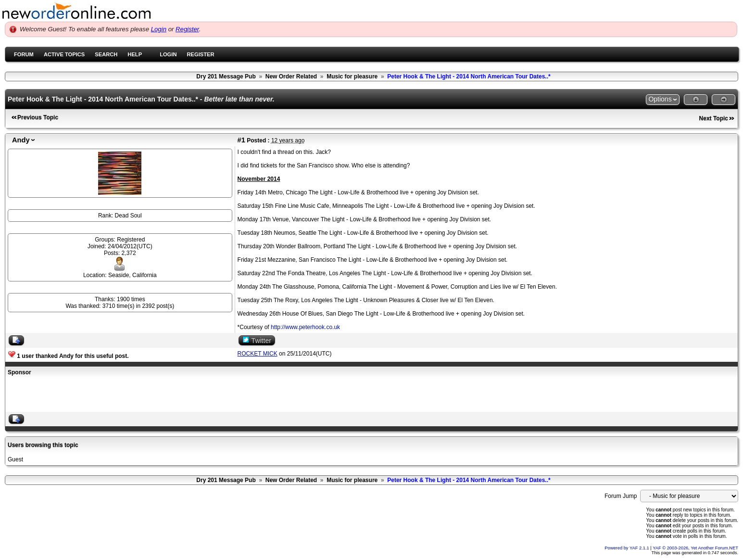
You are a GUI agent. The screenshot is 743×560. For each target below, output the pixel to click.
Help (135, 54)
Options (660, 99)
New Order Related (291, 76)
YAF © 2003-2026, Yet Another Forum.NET (695, 548)
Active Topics (64, 54)
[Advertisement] (120, 395)
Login (159, 29)
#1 (241, 140)
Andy (21, 140)
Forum (24, 54)
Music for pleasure (352, 76)
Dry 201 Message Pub (226, 76)
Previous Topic (38, 117)
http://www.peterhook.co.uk (305, 327)
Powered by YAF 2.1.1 (627, 548)
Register (187, 29)
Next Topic (714, 118)
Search (106, 54)
